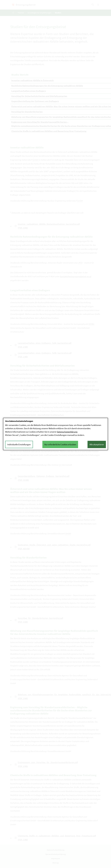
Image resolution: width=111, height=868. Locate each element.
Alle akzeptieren (97, 444)
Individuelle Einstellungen (19, 444)
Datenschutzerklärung (67, 432)
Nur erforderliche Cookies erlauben (60, 444)
